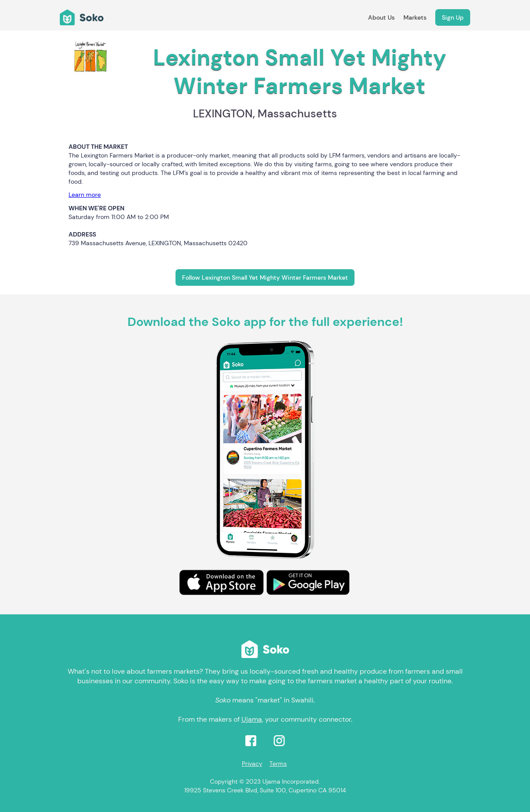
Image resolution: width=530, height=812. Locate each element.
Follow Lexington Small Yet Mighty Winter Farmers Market (265, 278)
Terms (278, 764)
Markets (415, 17)
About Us (381, 17)
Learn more (85, 195)
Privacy (252, 764)
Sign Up (453, 17)
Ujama (252, 719)
